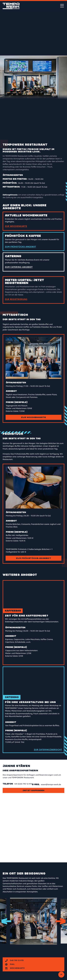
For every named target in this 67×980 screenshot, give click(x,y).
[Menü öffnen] (62, 6)
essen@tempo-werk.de (51, 785)
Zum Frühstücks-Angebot (34, 558)
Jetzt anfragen (33, 790)
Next (61, 921)
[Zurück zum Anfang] (61, 975)
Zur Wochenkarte (33, 417)
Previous (6, 921)
